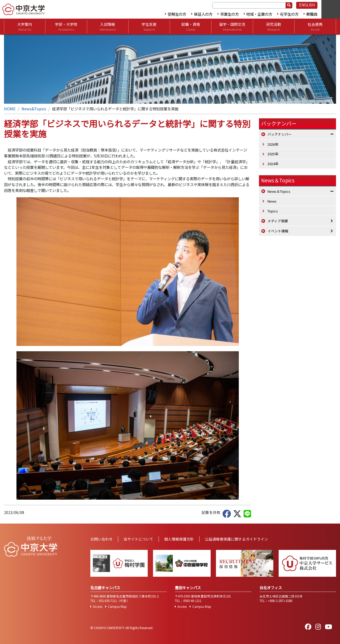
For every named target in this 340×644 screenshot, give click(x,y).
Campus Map (117, 607)
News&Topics (34, 109)
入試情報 (108, 27)
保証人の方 (203, 14)
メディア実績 (278, 221)
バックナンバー (280, 134)
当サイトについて (138, 539)
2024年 (273, 164)
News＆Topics (278, 180)
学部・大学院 (66, 27)
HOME (10, 109)
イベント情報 (278, 231)
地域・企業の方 (259, 14)
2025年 (273, 154)
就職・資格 (191, 27)
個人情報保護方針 (179, 539)
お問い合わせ (101, 539)
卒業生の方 (229, 14)
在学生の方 (289, 14)
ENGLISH (307, 5)
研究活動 (274, 27)
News (272, 201)
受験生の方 (177, 14)
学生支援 (149, 27)
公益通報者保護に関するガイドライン (236, 539)
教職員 (312, 14)
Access (98, 607)
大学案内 (25, 27)
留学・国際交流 (232, 27)
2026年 (273, 144)
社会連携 (315, 27)
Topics (273, 211)
